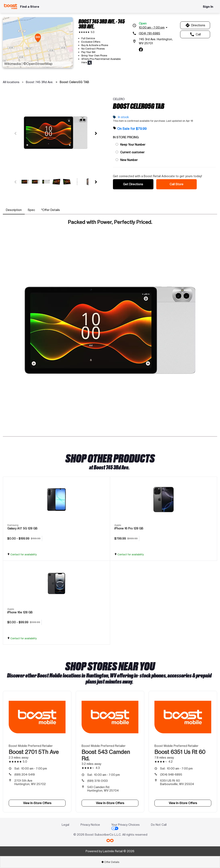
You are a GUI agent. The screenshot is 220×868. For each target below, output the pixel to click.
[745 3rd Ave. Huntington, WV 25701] (155, 41)
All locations (11, 82)
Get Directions (133, 184)
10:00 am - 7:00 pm (31, 768)
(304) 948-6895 (171, 774)
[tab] (14, 210)
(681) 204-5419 (25, 774)
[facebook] (141, 50)
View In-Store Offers (37, 803)
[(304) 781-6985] (155, 33)
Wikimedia (13, 64)
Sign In (208, 7)
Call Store (176, 184)
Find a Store (30, 7)
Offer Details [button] (110, 862)
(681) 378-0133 (97, 781)
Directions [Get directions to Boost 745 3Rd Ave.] (195, 25)
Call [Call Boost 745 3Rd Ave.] (195, 34)
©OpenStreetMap (38, 64)
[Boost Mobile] (11, 6)
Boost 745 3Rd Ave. (40, 82)
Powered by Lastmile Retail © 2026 (110, 851)
